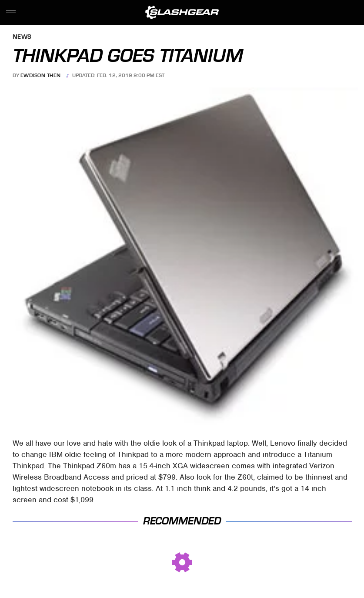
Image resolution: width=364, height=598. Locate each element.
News (22, 37)
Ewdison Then (41, 75)
